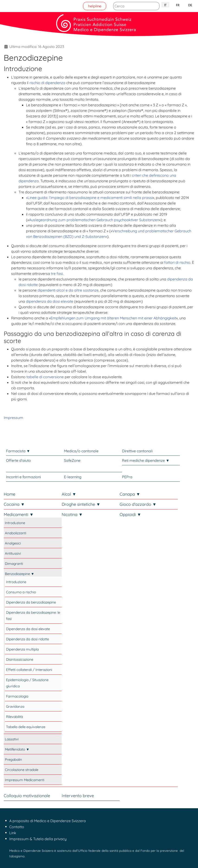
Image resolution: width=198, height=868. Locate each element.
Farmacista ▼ (18, 451)
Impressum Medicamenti (25, 780)
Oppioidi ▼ (130, 514)
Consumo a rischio (21, 592)
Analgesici (13, 543)
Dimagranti (14, 564)
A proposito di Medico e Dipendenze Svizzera (48, 821)
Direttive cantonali (137, 451)
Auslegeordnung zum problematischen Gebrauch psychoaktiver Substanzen (94, 220)
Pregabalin (13, 759)
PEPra (127, 477)
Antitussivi (13, 553)
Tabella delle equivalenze (26, 727)
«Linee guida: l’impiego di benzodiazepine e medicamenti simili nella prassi (89, 198)
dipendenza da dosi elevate (50, 301)
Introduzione (15, 523)
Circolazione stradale (22, 770)
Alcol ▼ (69, 494)
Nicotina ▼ (72, 514)
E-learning (73, 477)
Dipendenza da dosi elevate (28, 629)
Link (13, 833)
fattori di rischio (177, 262)
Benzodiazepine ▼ (20, 574)
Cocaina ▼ (14, 504)
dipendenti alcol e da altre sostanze (68, 290)
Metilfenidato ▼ (17, 749)
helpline (95, 6)
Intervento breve (78, 796)
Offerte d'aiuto (18, 460)
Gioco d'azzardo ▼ (138, 504)
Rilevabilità (14, 717)
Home (10, 494)
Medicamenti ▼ (19, 514)
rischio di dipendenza (47, 83)
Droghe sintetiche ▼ (81, 504)
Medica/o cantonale (81, 451)
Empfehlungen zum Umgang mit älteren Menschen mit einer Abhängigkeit (113, 318)
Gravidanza (15, 706)
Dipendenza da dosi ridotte (27, 639)
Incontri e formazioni (23, 477)
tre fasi (57, 274)
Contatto (17, 827)
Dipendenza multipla (22, 649)
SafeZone (72, 460)
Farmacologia (17, 696)
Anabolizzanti (16, 533)
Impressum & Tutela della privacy (38, 839)
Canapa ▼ (130, 494)
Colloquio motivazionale (27, 796)
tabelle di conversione (45, 377)
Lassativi (12, 739)
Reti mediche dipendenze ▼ (146, 460)
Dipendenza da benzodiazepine (31, 602)
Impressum (13, 418)
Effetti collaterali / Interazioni (29, 670)
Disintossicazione (20, 659)
